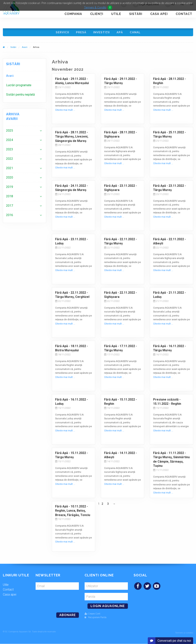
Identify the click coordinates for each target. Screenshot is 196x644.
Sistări (136, 14)
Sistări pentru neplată (20, 96)
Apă (120, 33)
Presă (80, 33)
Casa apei (159, 14)
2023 (10, 151)
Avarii (25, 49)
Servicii (61, 33)
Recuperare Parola (96, 619)
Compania (73, 14)
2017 (10, 207)
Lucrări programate (19, 86)
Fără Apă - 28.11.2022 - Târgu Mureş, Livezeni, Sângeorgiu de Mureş (72, 138)
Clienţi (97, 14)
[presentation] (62, 601)
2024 (10, 141)
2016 (10, 216)
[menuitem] (24, 77)
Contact (184, 14)
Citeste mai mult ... (65, 111)
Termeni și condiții (184, 633)
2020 (10, 179)
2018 (10, 198)
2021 (10, 169)
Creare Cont (92, 615)
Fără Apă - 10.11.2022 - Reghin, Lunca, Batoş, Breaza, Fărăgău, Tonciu (73, 512)
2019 (10, 188)
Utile (116, 14)
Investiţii (101, 33)
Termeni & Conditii (95, 8)
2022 (10, 160)
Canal (136, 33)
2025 (10, 132)
